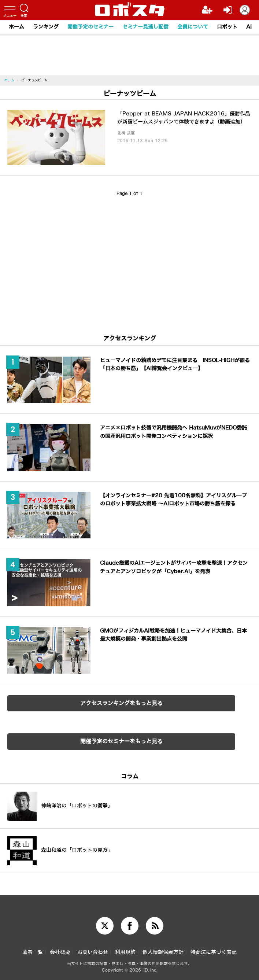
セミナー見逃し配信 (145, 27)
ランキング (46, 27)
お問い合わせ (93, 952)
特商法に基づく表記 (214, 952)
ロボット (227, 27)
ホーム (16, 27)
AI (249, 27)
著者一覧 (33, 952)
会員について (193, 27)
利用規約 (125, 952)
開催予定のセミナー (90, 27)
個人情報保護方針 (163, 952)
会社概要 (60, 952)
